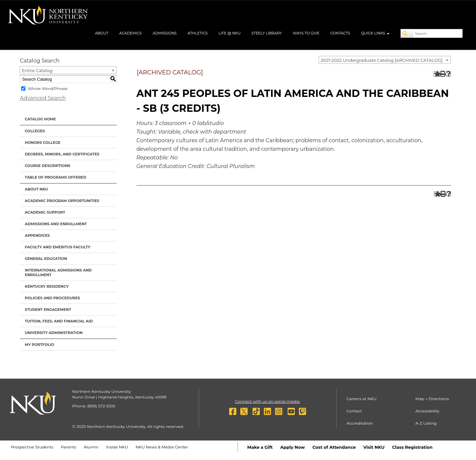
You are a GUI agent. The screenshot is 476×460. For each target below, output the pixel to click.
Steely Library (267, 33)
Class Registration (412, 447)
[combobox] (385, 60)
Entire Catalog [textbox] (37, 70)
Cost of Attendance (334, 447)
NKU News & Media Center (162, 447)
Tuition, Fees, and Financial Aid (59, 321)
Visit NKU (374, 447)
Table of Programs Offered (56, 177)
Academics (131, 33)
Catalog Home (40, 119)
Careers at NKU (361, 399)
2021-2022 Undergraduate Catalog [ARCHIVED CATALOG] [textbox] (382, 60)
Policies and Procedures (52, 298)
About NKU (36, 189)
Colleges (35, 131)
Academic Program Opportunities (62, 201)
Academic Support (45, 212)
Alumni (91, 447)
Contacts (340, 33)
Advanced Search (43, 98)
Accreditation (360, 423)
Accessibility (427, 411)
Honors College (43, 143)
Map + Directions (432, 399)
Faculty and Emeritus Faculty (58, 247)
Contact (354, 411)
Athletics (198, 33)
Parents (68, 447)
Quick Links (375, 33)
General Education (46, 259)
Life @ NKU (230, 33)
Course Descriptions (48, 166)
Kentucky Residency (47, 286)
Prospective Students (32, 447)
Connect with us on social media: (268, 401)
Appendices (37, 235)
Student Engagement (48, 310)
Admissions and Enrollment (56, 224)
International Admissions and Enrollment (58, 272)
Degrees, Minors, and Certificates (62, 154)
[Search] (407, 33)
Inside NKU (117, 447)
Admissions (165, 33)
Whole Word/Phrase (48, 88)
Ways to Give (306, 33)
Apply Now (293, 447)
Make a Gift (260, 447)
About (101, 33)
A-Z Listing (426, 423)
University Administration (54, 333)
